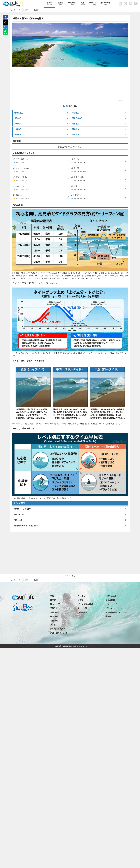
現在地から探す (72, 106)
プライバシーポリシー (115, 608)
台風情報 (54, 612)
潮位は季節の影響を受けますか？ (26, 526)
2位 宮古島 (99, 161)
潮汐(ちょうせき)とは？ (23, 509)
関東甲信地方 (77, 118)
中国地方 (18, 129)
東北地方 (75, 113)
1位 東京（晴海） (41, 161)
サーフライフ (15, 580)
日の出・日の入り (58, 629)
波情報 (60, 4)
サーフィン (94, 4)
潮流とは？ (18, 520)
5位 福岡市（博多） (41, 179)
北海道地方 (19, 113)
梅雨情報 (54, 617)
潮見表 (49, 4)
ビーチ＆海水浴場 (85, 604)
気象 (83, 4)
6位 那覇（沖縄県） (99, 179)
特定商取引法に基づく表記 (117, 612)
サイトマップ (111, 604)
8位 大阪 (99, 188)
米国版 (108, 617)
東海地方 (18, 124)
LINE (5, 33)
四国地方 (75, 129)
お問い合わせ (105, 4)
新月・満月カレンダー (59, 633)
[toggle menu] (136, 3)
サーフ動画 (83, 608)
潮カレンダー (56, 604)
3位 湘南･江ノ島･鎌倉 (41, 170)
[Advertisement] (70, 84)
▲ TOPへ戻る (70, 576)
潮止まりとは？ (20, 514)
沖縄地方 (75, 135)
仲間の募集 (83, 612)
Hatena (5, 28)
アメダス (54, 625)
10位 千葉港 (99, 197)
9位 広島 (41, 197)
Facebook (5, 18)
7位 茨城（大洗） (41, 188)
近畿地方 (75, 124)
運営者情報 (110, 600)
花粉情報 (54, 621)
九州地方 (18, 135)
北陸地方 (18, 118)
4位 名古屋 (99, 170)
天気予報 (71, 4)
